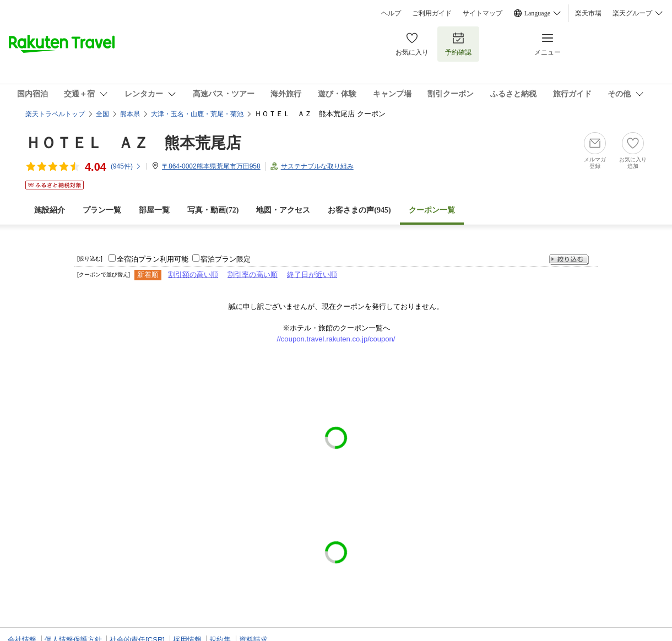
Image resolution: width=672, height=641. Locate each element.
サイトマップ (483, 13)
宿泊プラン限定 (226, 259)
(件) (126, 166)
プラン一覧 (102, 210)
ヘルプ (391, 13)
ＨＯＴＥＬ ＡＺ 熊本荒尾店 (133, 143)
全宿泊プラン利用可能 (153, 259)
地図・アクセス (283, 210)
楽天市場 (588, 13)
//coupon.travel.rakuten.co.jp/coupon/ (336, 339)
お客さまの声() (359, 210)
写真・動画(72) (213, 210)
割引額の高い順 (193, 275)
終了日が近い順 (312, 275)
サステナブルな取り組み (317, 166)
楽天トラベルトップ (55, 114)
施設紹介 (50, 210)
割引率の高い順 (253, 275)
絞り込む (569, 260)
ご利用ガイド (432, 13)
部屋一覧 (154, 210)
